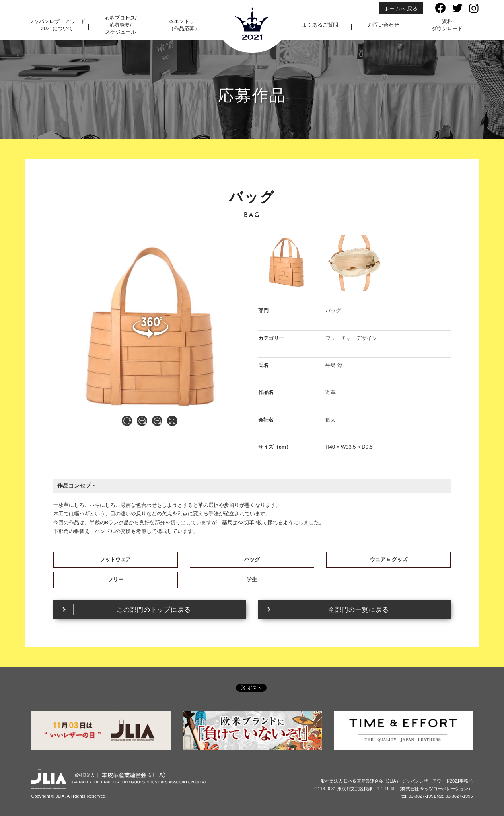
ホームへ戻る (401, 9)
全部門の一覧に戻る (359, 610)
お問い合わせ (383, 25)
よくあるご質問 (320, 25)
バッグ (252, 559)
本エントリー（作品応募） (184, 25)
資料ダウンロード (447, 25)
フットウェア (115, 559)
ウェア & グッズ (389, 559)
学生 (252, 579)
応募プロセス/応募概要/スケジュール (121, 25)
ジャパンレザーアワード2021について (57, 25)
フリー (116, 579)
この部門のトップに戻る (154, 610)
